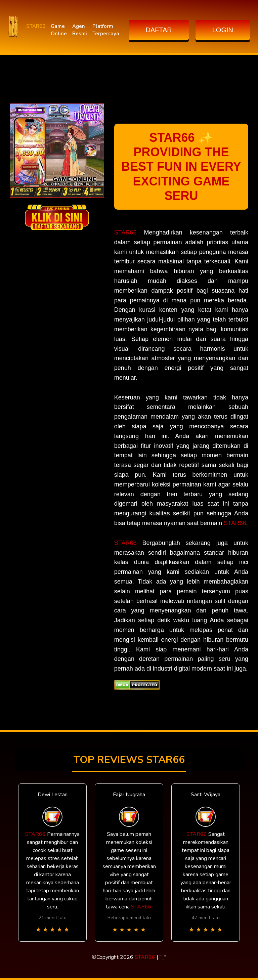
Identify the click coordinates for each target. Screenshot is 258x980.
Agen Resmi (80, 30)
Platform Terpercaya (106, 30)
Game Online (59, 30)
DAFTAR (159, 30)
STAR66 (36, 26)
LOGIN (223, 30)
